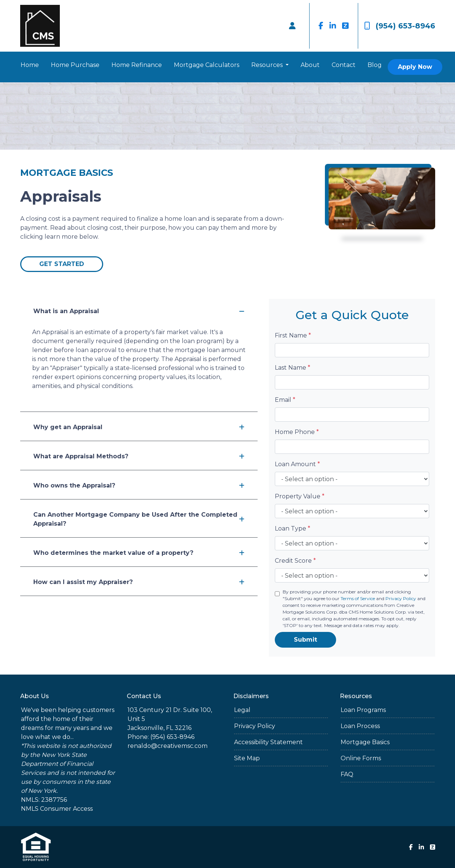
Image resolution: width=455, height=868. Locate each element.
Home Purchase (75, 65)
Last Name (293, 368)
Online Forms (361, 758)
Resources (268, 65)
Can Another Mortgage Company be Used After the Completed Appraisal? (139, 519)
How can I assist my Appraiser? (139, 582)
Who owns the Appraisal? (139, 485)
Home (30, 65)
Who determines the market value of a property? (139, 553)
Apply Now (415, 67)
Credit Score (295, 561)
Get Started (62, 264)
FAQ (347, 774)
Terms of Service (358, 598)
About (310, 65)
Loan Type (293, 528)
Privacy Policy (401, 598)
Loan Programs (363, 710)
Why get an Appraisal (139, 427)
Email (285, 400)
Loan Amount (297, 464)
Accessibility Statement (268, 742)
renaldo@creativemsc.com (167, 746)
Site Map (247, 758)
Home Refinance (137, 65)
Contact (344, 65)
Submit (305, 640)
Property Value (300, 496)
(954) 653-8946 (400, 26)
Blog (375, 65)
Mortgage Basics (365, 742)
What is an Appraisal (139, 311)
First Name (293, 335)
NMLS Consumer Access (57, 809)
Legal (242, 710)
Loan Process (360, 726)
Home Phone (297, 432)
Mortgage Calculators (207, 65)
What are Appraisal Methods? (139, 456)
